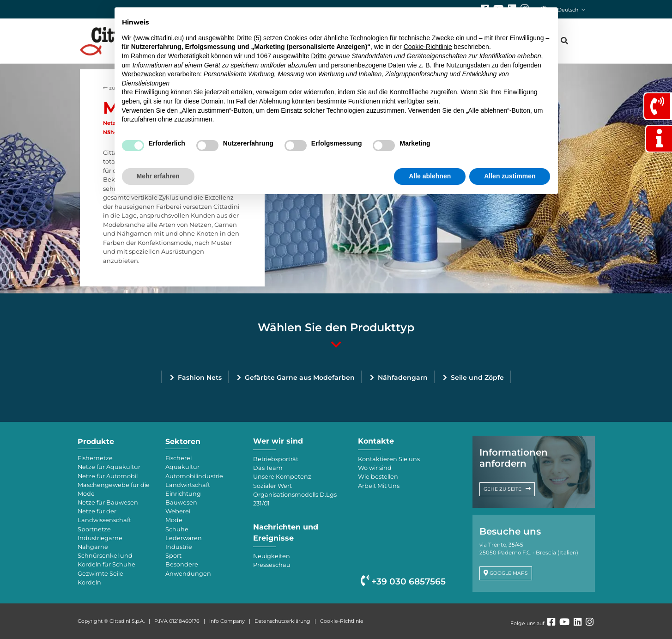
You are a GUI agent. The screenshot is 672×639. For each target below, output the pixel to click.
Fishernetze (95, 458)
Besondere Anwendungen (188, 569)
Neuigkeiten (272, 556)
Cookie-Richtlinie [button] (428, 47)
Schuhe (177, 529)
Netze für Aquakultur (109, 467)
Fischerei (179, 458)
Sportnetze (94, 529)
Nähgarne (93, 547)
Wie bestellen (378, 477)
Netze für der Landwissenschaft (104, 516)
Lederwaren (184, 538)
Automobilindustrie (194, 476)
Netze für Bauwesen (108, 502)
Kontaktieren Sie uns (389, 459)
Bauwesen (181, 502)
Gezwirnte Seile (100, 574)
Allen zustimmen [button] (510, 176)
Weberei (178, 511)
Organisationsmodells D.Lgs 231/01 (295, 499)
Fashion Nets (200, 377)
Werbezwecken (144, 74)
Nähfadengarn (403, 377)
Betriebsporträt (276, 459)
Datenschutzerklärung (282, 621)
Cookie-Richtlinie (342, 621)
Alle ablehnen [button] (430, 176)
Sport (173, 556)
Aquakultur (182, 467)
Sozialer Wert (272, 486)
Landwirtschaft (188, 485)
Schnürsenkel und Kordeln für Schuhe (106, 560)
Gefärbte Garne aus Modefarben (300, 377)
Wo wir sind (375, 468)
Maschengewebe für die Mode (114, 489)
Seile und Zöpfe (477, 377)
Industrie (179, 547)
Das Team (268, 468)
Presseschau (272, 565)
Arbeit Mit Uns (379, 486)
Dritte (318, 56)
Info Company (227, 621)
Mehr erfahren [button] (158, 176)
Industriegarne (100, 538)
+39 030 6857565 (403, 581)
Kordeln (89, 582)
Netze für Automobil (108, 476)
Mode (174, 520)
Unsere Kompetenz (282, 477)
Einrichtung (183, 494)
